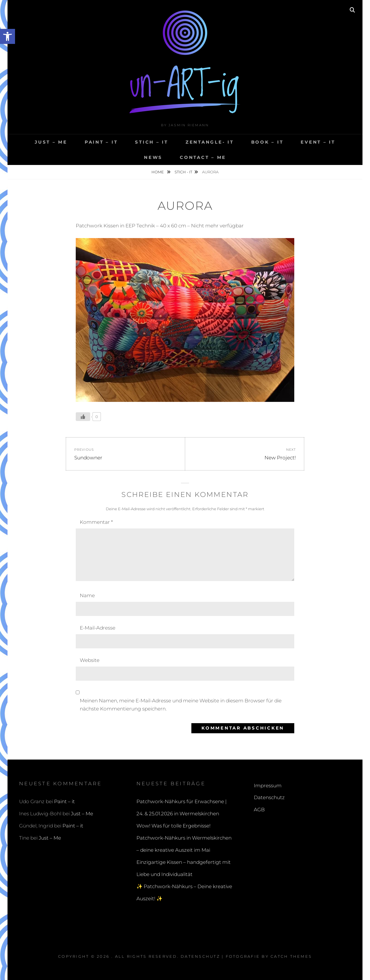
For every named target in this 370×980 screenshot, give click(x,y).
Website (90, 660)
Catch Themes (291, 956)
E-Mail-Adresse (98, 628)
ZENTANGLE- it (210, 142)
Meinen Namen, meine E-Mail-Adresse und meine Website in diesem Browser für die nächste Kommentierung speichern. (181, 705)
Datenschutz (269, 797)
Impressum (268, 786)
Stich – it (152, 142)
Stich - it (183, 172)
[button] (8, 36)
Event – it (318, 142)
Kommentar (96, 522)
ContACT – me (203, 157)
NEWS (153, 157)
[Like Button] (83, 417)
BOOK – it (267, 142)
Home (158, 172)
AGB (259, 810)
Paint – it (101, 142)
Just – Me (51, 142)
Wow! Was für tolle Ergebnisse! (173, 826)
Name (87, 595)
